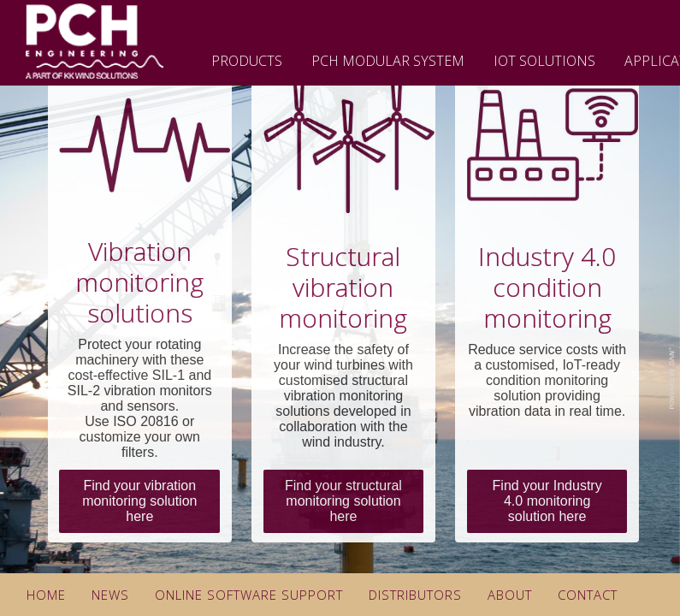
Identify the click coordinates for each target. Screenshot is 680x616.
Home (46, 595)
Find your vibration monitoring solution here (139, 501)
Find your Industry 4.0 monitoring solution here (547, 501)
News (110, 595)
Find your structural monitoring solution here (343, 501)
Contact (588, 595)
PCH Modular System (388, 61)
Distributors (415, 595)
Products (247, 61)
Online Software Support (249, 595)
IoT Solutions (544, 61)
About (510, 595)
